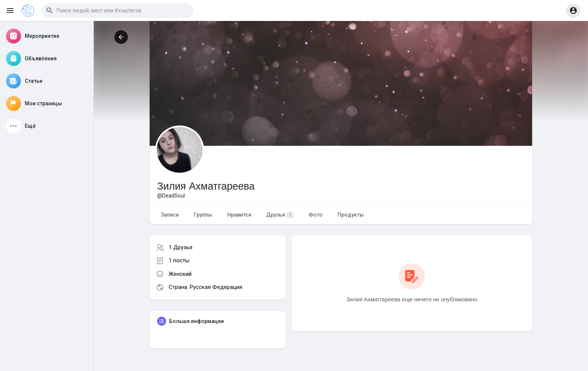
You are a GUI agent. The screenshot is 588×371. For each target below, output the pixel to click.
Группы (203, 215)
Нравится (239, 215)
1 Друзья (181, 247)
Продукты (351, 215)
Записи (170, 215)
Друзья (280, 215)
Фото (316, 215)
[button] (118, 10)
